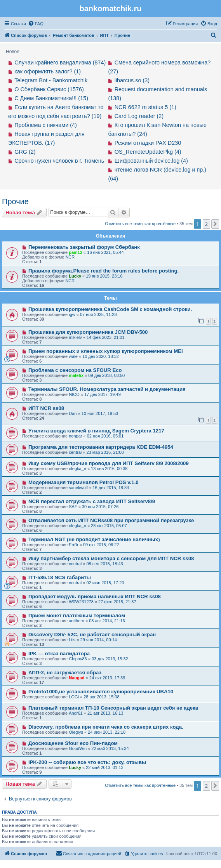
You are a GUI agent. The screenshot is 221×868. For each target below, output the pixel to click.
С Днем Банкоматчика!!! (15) (51, 98)
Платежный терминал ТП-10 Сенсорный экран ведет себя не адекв (113, 708)
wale (73, 356)
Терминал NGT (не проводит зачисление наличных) (94, 539)
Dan (73, 413)
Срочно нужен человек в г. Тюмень (59, 161)
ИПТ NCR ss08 (46, 408)
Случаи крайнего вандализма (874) (60, 62)
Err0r (73, 545)
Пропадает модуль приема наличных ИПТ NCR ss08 (95, 596)
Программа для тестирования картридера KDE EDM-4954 (101, 447)
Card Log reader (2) (139, 116)
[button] (215, 224)
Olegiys (76, 732)
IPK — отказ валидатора (59, 654)
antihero (77, 621)
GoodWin (78, 748)
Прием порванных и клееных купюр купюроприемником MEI (106, 351)
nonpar (75, 436)
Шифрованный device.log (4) (151, 161)
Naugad (77, 678)
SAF (73, 507)
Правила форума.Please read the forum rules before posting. (104, 271)
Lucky (75, 276)
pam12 (76, 252)
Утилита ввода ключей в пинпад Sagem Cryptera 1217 (96, 431)
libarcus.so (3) (132, 80)
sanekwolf (78, 488)
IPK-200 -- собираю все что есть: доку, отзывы (87, 762)
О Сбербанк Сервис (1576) (49, 89)
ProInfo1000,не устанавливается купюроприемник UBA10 (101, 692)
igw (72, 314)
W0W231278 (81, 602)
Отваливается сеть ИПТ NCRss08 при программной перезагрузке (111, 520)
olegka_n (77, 469)
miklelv (75, 337)
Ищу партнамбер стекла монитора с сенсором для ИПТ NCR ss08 (111, 558)
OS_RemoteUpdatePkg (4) (148, 152)
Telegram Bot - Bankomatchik (51, 80)
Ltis (72, 640)
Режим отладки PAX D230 (148, 143)
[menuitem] (36, 24)
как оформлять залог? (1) (48, 71)
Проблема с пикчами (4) (46, 125)
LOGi (74, 697)
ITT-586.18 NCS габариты (60, 577)
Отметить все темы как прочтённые (140, 224)
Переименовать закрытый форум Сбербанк (84, 247)
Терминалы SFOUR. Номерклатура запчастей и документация (107, 389)
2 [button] (206, 224)
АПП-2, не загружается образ (65, 673)
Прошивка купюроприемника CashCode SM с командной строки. (110, 309)
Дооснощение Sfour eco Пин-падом (73, 743)
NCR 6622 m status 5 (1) (145, 107)
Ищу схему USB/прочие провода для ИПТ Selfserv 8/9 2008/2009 (109, 463)
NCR (70, 257)
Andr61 (76, 713)
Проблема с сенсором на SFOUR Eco (75, 370)
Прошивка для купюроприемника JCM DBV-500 (88, 332)
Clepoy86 (78, 659)
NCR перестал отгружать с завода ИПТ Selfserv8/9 (92, 501)
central (75, 452)
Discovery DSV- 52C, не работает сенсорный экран (92, 635)
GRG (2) (25, 152)
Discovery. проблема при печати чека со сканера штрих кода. (106, 727)
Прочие (15, 201)
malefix (76, 375)
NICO (74, 394)
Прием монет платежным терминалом (77, 615)
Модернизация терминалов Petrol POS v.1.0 (84, 482)
